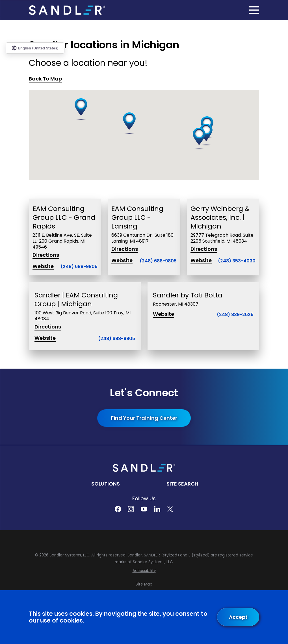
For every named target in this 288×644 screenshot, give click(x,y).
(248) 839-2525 (235, 315)
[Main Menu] (254, 10)
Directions (46, 255)
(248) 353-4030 (237, 261)
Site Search (182, 484)
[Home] (67, 10)
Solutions (106, 484)
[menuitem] (144, 571)
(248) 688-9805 (79, 267)
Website (43, 267)
